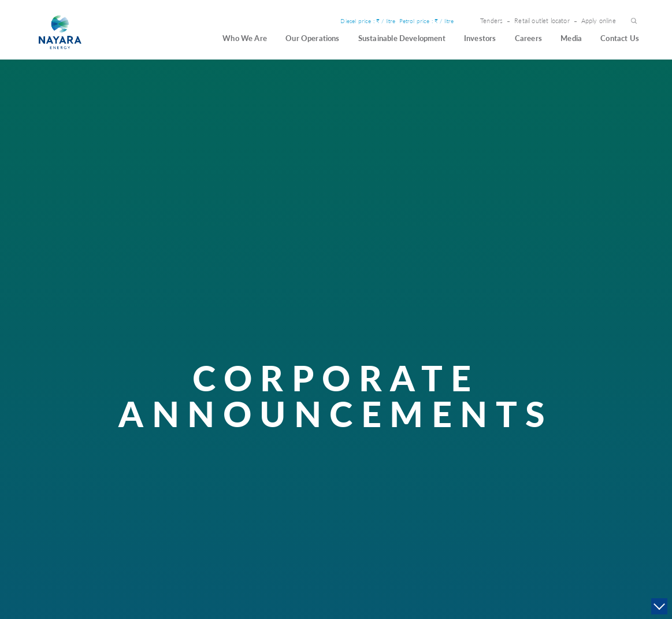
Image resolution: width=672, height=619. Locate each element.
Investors (480, 38)
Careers (528, 38)
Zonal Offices (607, 478)
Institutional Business (415, 478)
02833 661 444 (83, 546)
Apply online (599, 21)
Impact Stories (297, 468)
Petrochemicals (407, 489)
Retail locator (405, 511)
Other (546, 431)
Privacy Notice (553, 511)
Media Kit (547, 500)
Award (226, 478)
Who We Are (245, 38)
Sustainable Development (402, 38)
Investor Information (490, 457)
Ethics (225, 489)
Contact (606, 431)
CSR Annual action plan (308, 478)
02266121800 (93, 486)
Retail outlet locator (542, 21)
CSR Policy (294, 457)
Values (226, 468)
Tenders (491, 21)
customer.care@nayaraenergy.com (107, 567)
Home (63, 221)
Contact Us (620, 38)
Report (289, 489)
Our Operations (312, 38)
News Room (551, 468)
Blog (542, 478)
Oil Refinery (404, 457)
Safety (226, 500)
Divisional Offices (612, 468)
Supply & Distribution (415, 500)
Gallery (545, 489)
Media (571, 38)
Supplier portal (609, 489)
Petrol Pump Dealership (417, 468)
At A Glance (232, 457)
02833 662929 (82, 554)
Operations (409, 431)
